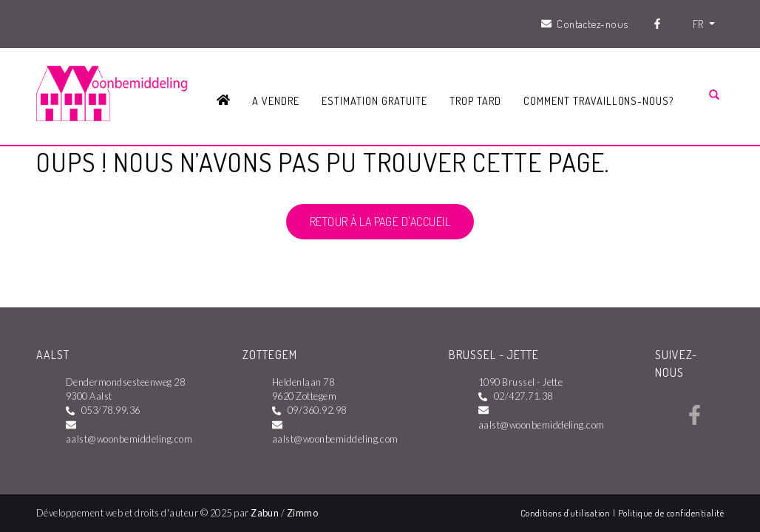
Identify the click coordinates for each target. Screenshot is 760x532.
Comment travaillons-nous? (598, 100)
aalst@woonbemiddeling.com (129, 439)
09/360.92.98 (317, 410)
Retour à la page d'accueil (380, 222)
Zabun (265, 513)
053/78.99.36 (111, 410)
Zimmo (302, 513)
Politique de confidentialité (671, 513)
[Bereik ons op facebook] (695, 420)
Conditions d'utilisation (567, 513)
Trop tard (475, 100)
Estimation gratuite (374, 100)
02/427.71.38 (523, 396)
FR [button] (699, 24)
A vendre (276, 100)
